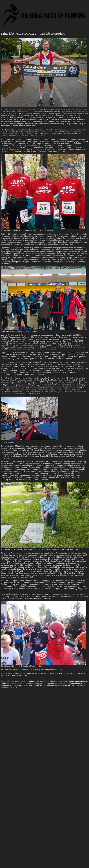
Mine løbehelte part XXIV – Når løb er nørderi (33, 34)
